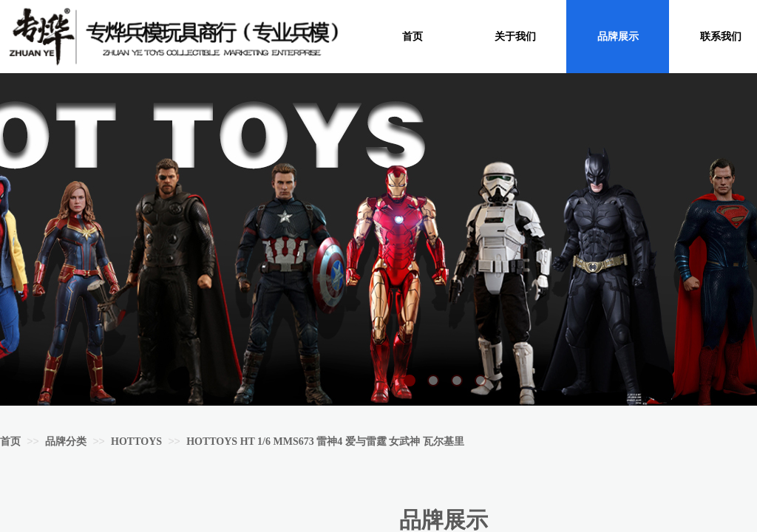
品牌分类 (66, 441)
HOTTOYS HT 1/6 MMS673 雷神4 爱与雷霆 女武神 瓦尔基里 (325, 441)
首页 (10, 441)
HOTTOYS (136, 441)
